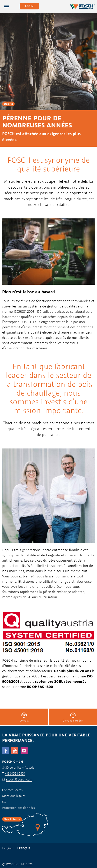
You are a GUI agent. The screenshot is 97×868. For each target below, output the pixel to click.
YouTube (15, 751)
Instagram (24, 751)
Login (29, 6)
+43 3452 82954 (15, 773)
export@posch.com (19, 779)
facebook (6, 751)
